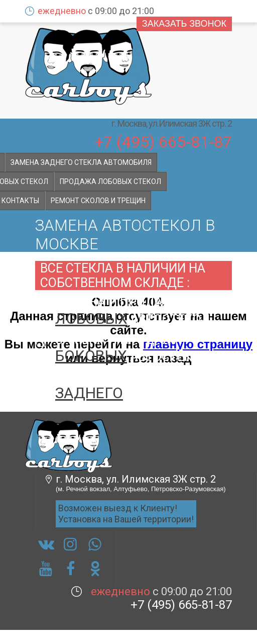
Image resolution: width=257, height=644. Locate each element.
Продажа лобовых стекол (110, 181)
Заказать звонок (184, 24)
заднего (89, 393)
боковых (91, 356)
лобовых (91, 318)
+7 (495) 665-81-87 (163, 141)
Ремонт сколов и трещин (98, 201)
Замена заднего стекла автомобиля (81, 162)
